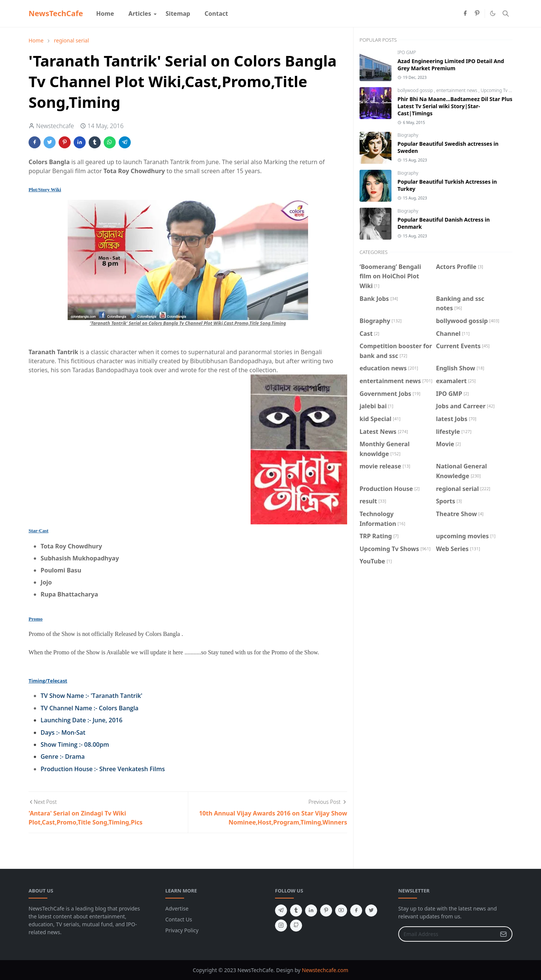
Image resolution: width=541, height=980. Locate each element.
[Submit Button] (503, 934)
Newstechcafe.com (325, 970)
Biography (408, 135)
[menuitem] (105, 14)
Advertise (177, 908)
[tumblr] (296, 911)
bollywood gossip (416, 90)
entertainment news (457, 90)
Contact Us (179, 919)
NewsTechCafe (56, 13)
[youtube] (341, 911)
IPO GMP (407, 52)
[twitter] (371, 911)
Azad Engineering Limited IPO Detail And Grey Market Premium (451, 65)
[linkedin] (311, 911)
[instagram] (281, 926)
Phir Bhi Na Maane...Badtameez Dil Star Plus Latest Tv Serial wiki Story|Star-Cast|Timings (455, 106)
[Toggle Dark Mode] (493, 13)
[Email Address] (447, 934)
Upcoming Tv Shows (501, 90)
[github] (296, 926)
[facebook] (465, 14)
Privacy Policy (182, 930)
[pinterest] (477, 14)
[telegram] (281, 911)
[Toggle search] (506, 14)
